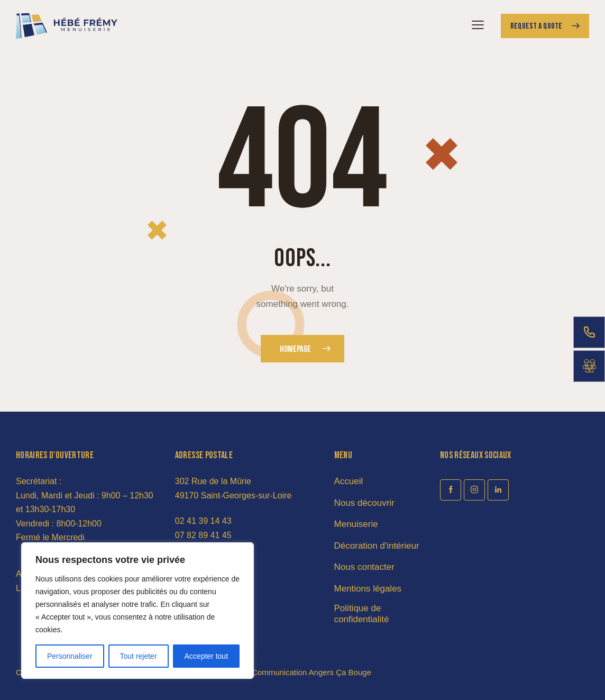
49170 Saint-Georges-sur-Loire (233, 496)
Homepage (295, 349)
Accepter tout (207, 656)
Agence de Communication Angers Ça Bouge (291, 672)
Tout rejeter (139, 656)
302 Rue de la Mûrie (213, 481)
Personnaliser (70, 656)
